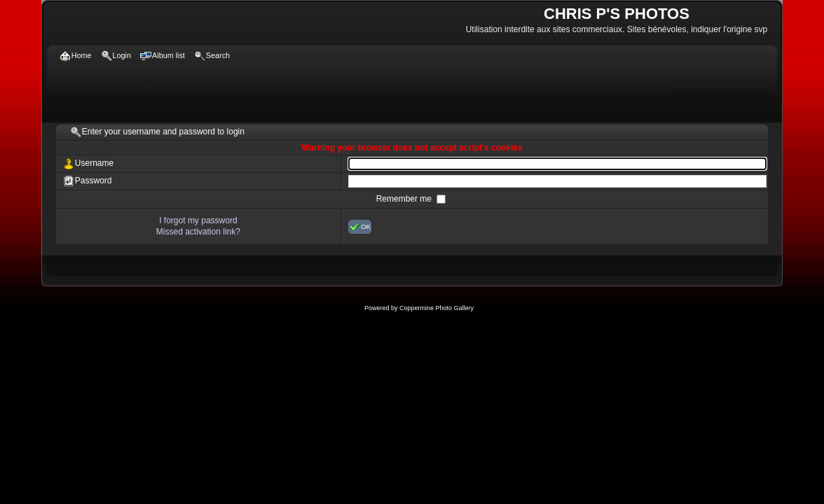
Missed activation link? (198, 232)
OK (360, 227)
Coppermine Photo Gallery (437, 308)
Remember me (405, 199)
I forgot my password (198, 220)
